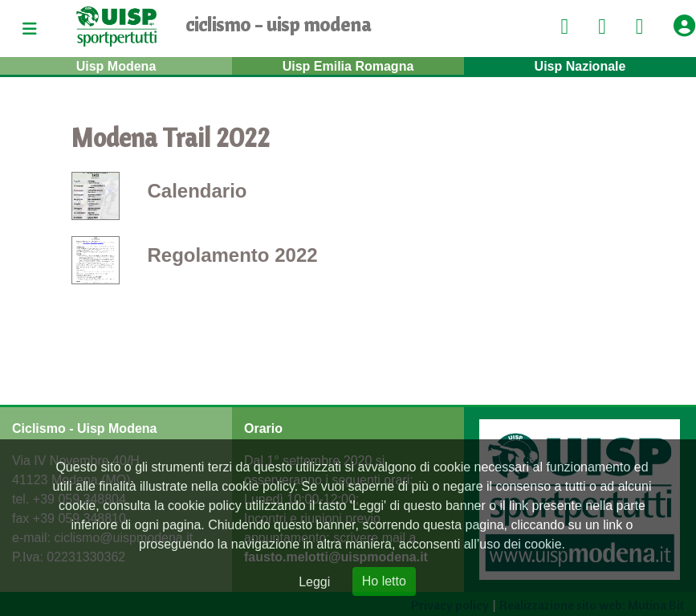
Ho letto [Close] (384, 581)
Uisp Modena (116, 66)
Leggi (314, 582)
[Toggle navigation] (30, 29)
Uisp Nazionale (580, 66)
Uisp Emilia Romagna (348, 66)
